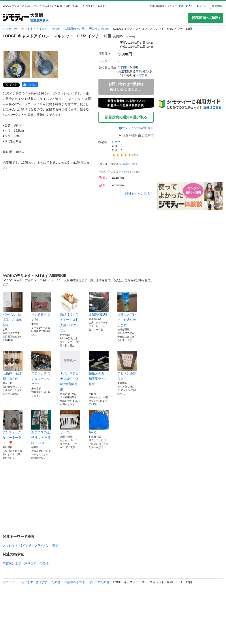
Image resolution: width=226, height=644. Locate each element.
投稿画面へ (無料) (206, 18)
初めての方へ (186, 6)
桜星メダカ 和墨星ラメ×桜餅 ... (99, 371)
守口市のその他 (99, 29)
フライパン (42, 546)
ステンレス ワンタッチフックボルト (41, 368)
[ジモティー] (16, 18)
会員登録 (217, 6)
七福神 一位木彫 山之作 (13, 366)
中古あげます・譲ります (20, 563)
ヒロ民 (116, 142)
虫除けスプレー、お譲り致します (127, 309)
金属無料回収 (99, 304)
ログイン (202, 6)
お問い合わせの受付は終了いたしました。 (126, 87)
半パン (99, 422)
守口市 (123, 67)
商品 (55, 546)
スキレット (10, 546)
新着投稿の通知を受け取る (126, 117)
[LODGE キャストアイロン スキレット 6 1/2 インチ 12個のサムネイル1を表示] (17, 65)
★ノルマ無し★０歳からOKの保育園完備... (70, 371)
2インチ (26, 546)
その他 (56, 29)
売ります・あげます (34, 29)
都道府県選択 (39, 21)
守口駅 (143, 75)
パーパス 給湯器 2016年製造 (13, 309)
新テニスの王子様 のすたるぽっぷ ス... (41, 427)
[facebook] (30, 85)
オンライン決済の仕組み (136, 128)
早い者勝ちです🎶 (41, 307)
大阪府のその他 (74, 29)
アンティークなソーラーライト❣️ (13, 427)
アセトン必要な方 (127, 366)
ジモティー (10, 29)
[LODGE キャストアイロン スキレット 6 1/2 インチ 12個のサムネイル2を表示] (45, 65)
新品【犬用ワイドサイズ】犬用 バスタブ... (70, 312)
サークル (70, 422)
